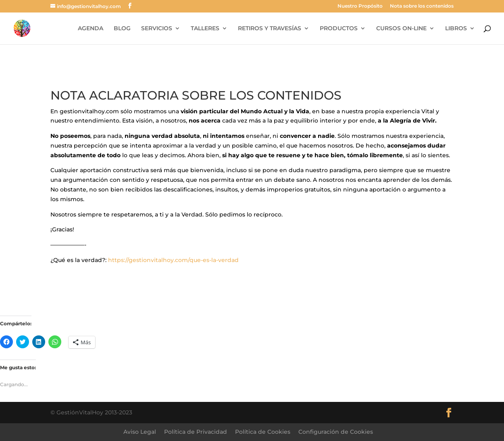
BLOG (122, 29)
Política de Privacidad (196, 432)
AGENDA (91, 29)
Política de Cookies (263, 432)
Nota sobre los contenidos (422, 6)
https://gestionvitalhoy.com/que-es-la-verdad (173, 260)
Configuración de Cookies (336, 432)
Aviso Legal (140, 432)
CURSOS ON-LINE (401, 29)
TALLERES (205, 29)
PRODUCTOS (339, 29)
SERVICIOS (157, 29)
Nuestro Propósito (360, 6)
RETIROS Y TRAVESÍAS (270, 29)
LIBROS (456, 29)
